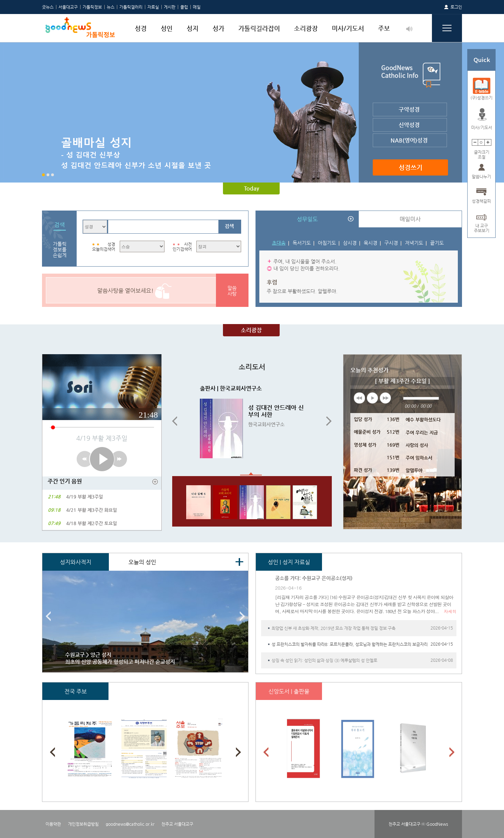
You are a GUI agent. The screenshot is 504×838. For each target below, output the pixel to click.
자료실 (153, 7)
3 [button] (52, 175)
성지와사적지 (76, 562)
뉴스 (111, 7)
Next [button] (329, 421)
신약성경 (409, 125)
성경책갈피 (481, 201)
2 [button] (48, 175)
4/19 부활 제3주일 (85, 497)
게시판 (170, 7)
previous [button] (359, 398)
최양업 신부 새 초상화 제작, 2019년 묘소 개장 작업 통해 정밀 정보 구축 (334, 628)
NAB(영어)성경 (409, 140)
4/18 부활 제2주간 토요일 (92, 523)
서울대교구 (68, 7)
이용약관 (53, 824)
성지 (192, 28)
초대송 (279, 243)
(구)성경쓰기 (481, 98)
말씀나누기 (481, 177)
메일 (197, 7)
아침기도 (327, 243)
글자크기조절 (482, 152)
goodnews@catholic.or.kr (130, 824)
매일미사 (410, 219)
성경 (141, 28)
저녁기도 (414, 243)
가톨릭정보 (92, 7)
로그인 (456, 7)
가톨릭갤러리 (131, 7)
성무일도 (307, 219)
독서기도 (302, 243)
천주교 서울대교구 (177, 824)
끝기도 (437, 243)
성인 (167, 28)
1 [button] (43, 175)
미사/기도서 (348, 28)
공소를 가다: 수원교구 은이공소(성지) (314, 578)
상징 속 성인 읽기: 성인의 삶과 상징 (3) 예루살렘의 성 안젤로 (324, 660)
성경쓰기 (411, 167)
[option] (252, 112)
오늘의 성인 (142, 562)
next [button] (385, 398)
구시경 (391, 243)
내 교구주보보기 (482, 226)
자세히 (450, 611)
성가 (218, 28)
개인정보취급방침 (83, 824)
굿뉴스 (48, 7)
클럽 (184, 7)
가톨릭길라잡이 (259, 28)
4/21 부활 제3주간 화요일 (92, 510)
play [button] (372, 398)
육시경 (370, 243)
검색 (229, 226)
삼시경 (350, 243)
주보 (384, 28)
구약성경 (409, 109)
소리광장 (306, 28)
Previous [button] (175, 421)
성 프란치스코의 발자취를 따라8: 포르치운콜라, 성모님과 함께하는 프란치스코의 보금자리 (350, 644)
